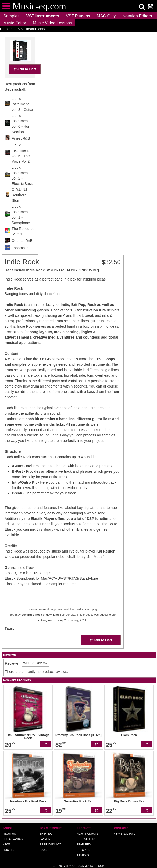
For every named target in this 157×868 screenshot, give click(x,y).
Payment (46, 839)
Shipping (46, 834)
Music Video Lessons (52, 23)
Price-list (10, 850)
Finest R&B (21, 148)
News (6, 845)
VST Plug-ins (78, 16)
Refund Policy (50, 845)
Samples (11, 16)
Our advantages (14, 839)
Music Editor (15, 23)
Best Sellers (87, 839)
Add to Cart (25, 79)
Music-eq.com (94, 866)
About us (9, 834)
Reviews (83, 855)
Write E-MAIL (124, 834)
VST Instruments (43, 16)
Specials (83, 850)
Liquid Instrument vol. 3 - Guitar (23, 114)
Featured (84, 845)
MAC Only (106, 16)
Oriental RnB (22, 251)
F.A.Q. (43, 850)
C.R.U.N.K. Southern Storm (21, 205)
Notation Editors (137, 16)
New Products (88, 834)
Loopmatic (20, 258)
